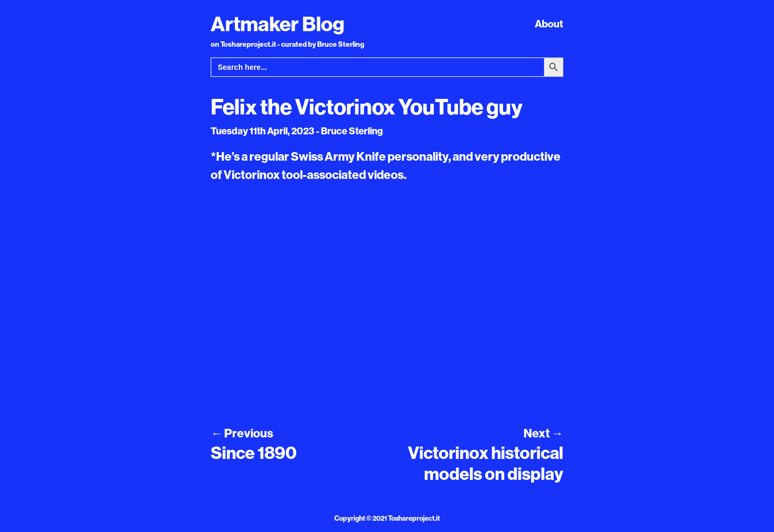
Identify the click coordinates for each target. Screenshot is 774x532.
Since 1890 (254, 452)
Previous (242, 433)
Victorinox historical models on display (486, 463)
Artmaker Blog (278, 24)
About (549, 24)
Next (543, 433)
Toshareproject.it (414, 518)
